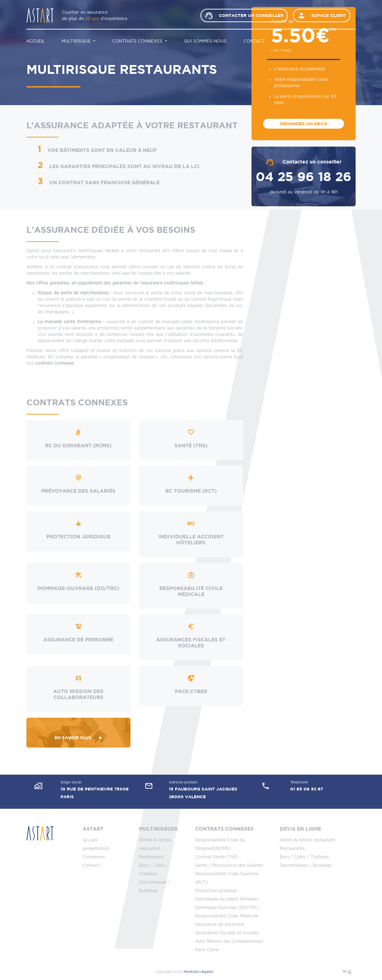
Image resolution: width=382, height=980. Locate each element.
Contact (254, 41)
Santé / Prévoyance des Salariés (229, 865)
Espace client (322, 15)
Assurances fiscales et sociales (227, 933)
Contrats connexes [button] (138, 41)
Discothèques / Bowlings (306, 865)
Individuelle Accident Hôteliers (227, 899)
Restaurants (151, 857)
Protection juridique (216, 891)
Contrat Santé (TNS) (217, 857)
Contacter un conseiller (244, 15)
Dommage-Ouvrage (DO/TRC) (227, 908)
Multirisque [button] (77, 41)
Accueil (36, 41)
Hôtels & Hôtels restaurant (307, 840)
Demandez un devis (304, 124)
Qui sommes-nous (205, 41)
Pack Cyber (207, 950)
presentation (96, 848)
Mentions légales (198, 972)
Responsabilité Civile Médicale (227, 916)
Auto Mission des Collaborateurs (229, 941)
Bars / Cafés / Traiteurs (304, 857)
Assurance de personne (220, 924)
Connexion (94, 857)
